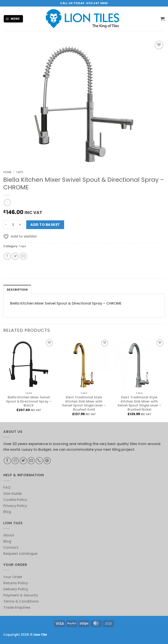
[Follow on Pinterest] (47, 461)
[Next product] (7, 202)
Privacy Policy (15, 506)
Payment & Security (21, 595)
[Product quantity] (13, 225)
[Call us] (39, 461)
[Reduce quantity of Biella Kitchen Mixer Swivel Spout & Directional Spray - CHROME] (6, 225)
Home (7, 172)
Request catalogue (20, 554)
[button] (13, 19)
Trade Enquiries (17, 607)
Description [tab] (17, 290)
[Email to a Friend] (23, 256)
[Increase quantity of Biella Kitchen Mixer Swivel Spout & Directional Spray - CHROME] (20, 225)
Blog (7, 512)
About (9, 535)
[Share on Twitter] (15, 256)
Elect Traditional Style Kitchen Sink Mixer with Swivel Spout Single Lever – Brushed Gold (84, 404)
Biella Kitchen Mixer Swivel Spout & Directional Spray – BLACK (29, 402)
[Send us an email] (31, 461)
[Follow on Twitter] (23, 461)
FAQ (7, 487)
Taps (20, 172)
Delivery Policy (16, 589)
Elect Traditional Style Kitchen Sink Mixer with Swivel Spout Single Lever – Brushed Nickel (139, 404)
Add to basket (45, 225)
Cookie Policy (15, 500)
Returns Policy (16, 583)
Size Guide (12, 494)
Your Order (13, 577)
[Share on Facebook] (7, 256)
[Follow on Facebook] (7, 461)
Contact (11, 547)
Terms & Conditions (21, 601)
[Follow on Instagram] (15, 461)
